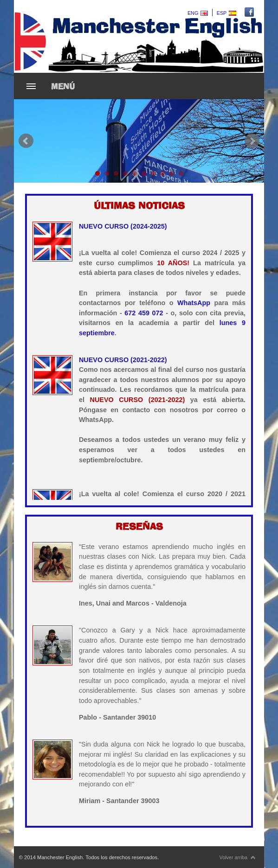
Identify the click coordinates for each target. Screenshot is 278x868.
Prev (26, 141)
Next (252, 141)
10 (181, 173)
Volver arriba (238, 857)
